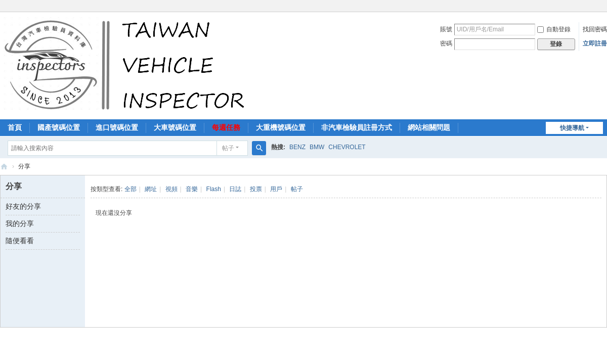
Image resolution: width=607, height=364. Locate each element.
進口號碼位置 (117, 127)
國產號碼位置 (59, 127)
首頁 (15, 127)
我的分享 (20, 223)
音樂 (192, 189)
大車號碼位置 (175, 127)
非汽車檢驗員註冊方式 (357, 127)
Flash (214, 189)
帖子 (228, 148)
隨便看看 (20, 241)
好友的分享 (23, 206)
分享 (24, 166)
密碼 (446, 43)
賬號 (446, 29)
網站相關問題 (429, 127)
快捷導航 (572, 128)
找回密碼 (595, 29)
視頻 (171, 189)
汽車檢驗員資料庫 (4, 167)
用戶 (276, 189)
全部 (131, 189)
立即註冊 (595, 43)
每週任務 (226, 127)
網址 (151, 189)
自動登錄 (554, 29)
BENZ (297, 147)
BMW (317, 147)
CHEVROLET (347, 147)
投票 (256, 189)
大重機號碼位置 (281, 127)
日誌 (235, 189)
